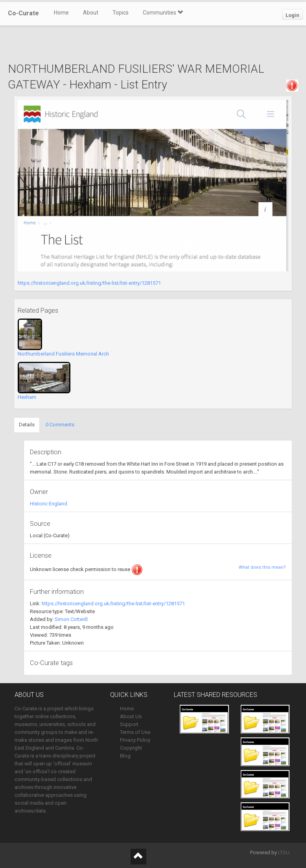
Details (27, 425)
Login (292, 15)
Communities (163, 13)
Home (61, 13)
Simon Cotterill (71, 619)
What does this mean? (262, 567)
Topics (121, 13)
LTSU (284, 852)
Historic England (49, 504)
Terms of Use (135, 732)
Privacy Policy (135, 740)
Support (129, 724)
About (91, 13)
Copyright (131, 748)
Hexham (27, 397)
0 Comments (60, 425)
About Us (131, 716)
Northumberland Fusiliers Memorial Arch (63, 354)
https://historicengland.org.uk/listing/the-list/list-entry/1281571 (89, 283)
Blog (125, 756)
